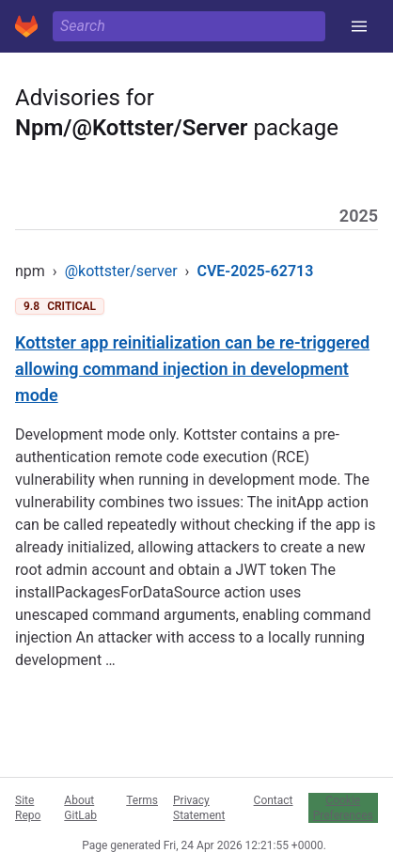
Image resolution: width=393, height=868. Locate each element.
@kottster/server (121, 271)
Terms (142, 800)
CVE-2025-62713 (255, 271)
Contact (274, 800)
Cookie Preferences (343, 808)
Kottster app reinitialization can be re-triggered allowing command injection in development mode (192, 369)
